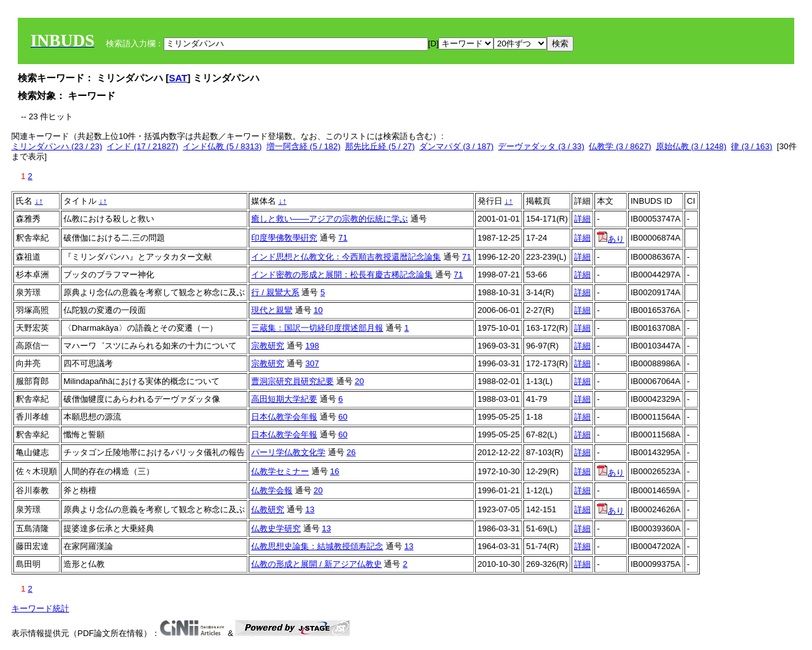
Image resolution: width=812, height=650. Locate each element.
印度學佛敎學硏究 (284, 238)
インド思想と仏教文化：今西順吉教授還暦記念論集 (346, 257)
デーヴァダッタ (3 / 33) (541, 146)
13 (310, 509)
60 (343, 417)
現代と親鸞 (272, 310)
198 (312, 346)
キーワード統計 (40, 608)
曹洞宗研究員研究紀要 (292, 381)
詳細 (582, 219)
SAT (178, 78)
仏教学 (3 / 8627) (620, 146)
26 (351, 452)
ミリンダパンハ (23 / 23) (57, 146)
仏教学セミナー (280, 471)
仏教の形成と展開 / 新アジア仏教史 (317, 564)
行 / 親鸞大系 (275, 292)
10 (318, 310)
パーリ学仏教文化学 (288, 452)
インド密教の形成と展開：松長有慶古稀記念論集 (342, 275)
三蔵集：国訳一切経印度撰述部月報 (317, 328)
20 (359, 381)
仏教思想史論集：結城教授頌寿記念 (317, 546)
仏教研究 (268, 509)
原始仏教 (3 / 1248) (691, 146)
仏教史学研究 (276, 528)
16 (334, 471)
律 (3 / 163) (751, 146)
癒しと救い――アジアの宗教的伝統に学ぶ (330, 219)
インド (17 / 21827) (142, 146)
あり (611, 239)
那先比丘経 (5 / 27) (380, 146)
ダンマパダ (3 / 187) (456, 146)
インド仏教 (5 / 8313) (222, 146)
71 (343, 238)
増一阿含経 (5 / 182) (304, 146)
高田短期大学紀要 (284, 399)
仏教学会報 (272, 490)
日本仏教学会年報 (284, 417)
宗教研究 (268, 346)
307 (312, 363)
